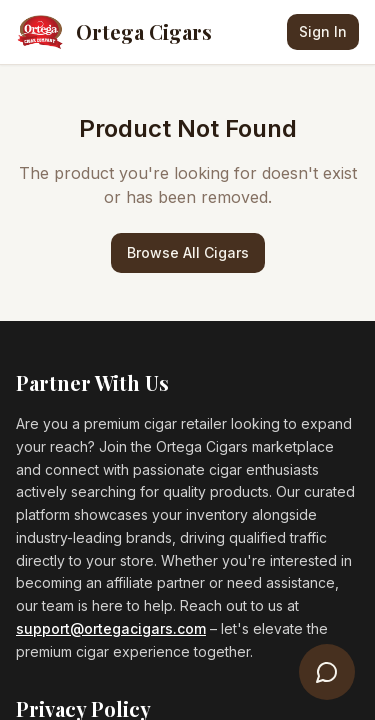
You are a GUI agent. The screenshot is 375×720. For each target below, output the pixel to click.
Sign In (323, 31)
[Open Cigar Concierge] (327, 672)
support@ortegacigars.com (111, 628)
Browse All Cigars (188, 252)
